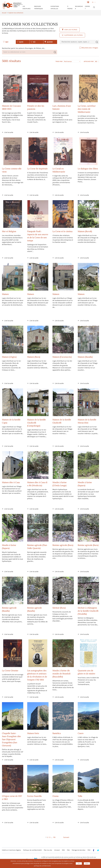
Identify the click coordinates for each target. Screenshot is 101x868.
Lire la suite (9, 132)
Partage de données (79, 850)
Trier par (59, 61)
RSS (63, 850)
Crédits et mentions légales (11, 850)
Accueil (4, 13)
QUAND (49, 42)
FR (93, 2)
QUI (6, 42)
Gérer (87, 863)
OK (79, 863)
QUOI (20, 42)
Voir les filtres (70, 30)
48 (96, 61)
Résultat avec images (89, 48)
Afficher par (89, 61)
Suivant (66, 837)
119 (54, 837)
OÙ (33, 42)
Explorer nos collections (16, 13)
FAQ (68, 850)
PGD (89, 850)
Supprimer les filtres (72, 35)
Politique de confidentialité (32, 850)
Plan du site (48, 850)
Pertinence (68, 61)
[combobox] (77, 42)
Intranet (57, 850)
